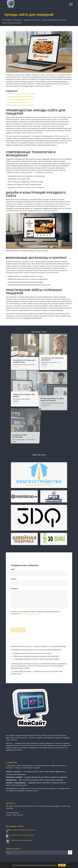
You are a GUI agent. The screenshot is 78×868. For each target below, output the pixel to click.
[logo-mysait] (32, 4)
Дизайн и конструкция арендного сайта (20, 99)
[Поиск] (39, 852)
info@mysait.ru (15, 813)
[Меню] (69, 4)
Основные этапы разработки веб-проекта (22, 835)
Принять (62, 865)
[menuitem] (69, 4)
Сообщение (15, 589)
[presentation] (27, 622)
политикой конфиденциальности (31, 614)
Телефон (14, 579)
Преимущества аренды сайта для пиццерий (22, 94)
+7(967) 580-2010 (18, 815)
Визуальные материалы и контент (19, 102)
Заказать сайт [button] (10, 785)
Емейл (13, 569)
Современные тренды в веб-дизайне (21, 840)
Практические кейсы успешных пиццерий (21, 105)
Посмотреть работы (21, 785)
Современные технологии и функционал (21, 97)
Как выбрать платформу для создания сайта (23, 830)
